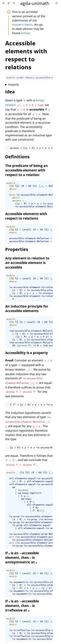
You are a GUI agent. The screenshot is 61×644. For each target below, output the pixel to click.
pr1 (11, 537)
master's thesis (22, 25)
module (11, 78)
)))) (41, 511)
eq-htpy (26, 499)
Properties (17, 249)
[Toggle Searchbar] (14, 3)
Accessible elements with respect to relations (26, 55)
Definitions (17, 157)
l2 (17, 186)
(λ (34, 345)
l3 (21, 322)
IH (14, 345)
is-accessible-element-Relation (39, 195)
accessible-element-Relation (29, 238)
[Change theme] (9, 3)
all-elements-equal (40, 481)
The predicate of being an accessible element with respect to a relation (27, 170)
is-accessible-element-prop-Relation (35, 534)
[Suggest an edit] (57, 3)
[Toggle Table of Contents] (3, 3)
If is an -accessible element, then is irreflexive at (22, 606)
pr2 (11, 543)
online (25, 33)
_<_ (42, 186)
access (17, 201)
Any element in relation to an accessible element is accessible (27, 263)
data (12, 195)
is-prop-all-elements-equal (31, 525)
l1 (12, 186)
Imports (14, 85)
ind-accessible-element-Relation (32, 331)
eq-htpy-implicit (30, 493)
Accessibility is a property (27, 353)
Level (26, 230)
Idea (10, 92)
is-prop (32, 519)
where (13, 189)
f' (34, 511)
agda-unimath (35, 3)
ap (14, 487)
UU (30, 186)
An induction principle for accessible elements (27, 309)
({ (17, 204)
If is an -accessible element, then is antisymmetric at (22, 558)
